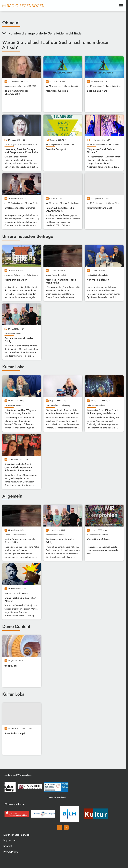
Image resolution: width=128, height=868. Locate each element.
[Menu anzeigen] (121, 6)
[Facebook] (60, 827)
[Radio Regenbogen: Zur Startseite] (23, 6)
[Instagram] (66, 827)
